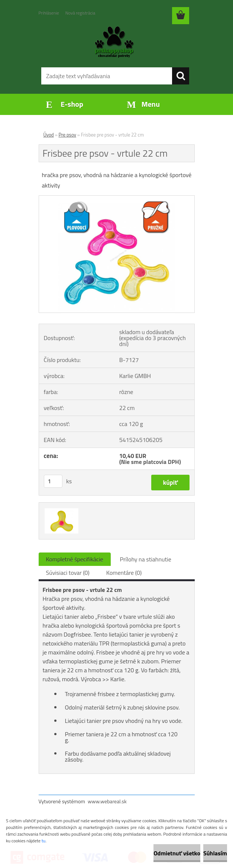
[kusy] (53, 481)
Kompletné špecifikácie (75, 559)
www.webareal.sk (107, 801)
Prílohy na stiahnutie (146, 559)
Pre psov (67, 135)
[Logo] (112, 43)
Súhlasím (215, 853)
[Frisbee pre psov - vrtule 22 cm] (117, 199)
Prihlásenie (49, 13)
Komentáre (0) (124, 573)
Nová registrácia (80, 13)
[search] (181, 76)
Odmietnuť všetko (177, 853)
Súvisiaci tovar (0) (68, 573)
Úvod (49, 135)
